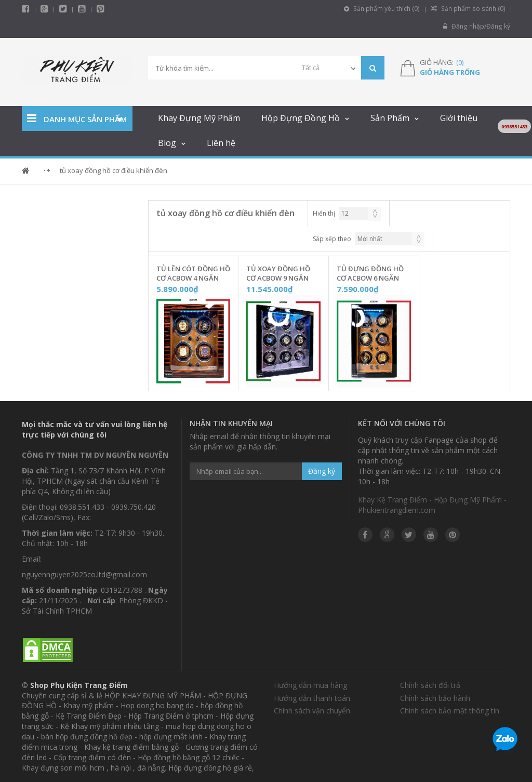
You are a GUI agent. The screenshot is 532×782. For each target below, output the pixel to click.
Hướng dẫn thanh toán (312, 698)
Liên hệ (221, 143)
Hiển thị (324, 213)
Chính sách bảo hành (435, 698)
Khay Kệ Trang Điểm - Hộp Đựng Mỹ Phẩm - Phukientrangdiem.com (432, 505)
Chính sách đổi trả (430, 685)
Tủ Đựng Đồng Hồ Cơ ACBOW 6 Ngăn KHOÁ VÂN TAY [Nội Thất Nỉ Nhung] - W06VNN (370, 274)
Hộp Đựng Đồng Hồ (301, 118)
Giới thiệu (459, 118)
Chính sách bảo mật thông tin (450, 711)
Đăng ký (322, 471)
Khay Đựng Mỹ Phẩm (199, 118)
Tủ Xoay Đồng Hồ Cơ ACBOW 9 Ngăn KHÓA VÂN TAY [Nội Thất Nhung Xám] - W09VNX (281, 274)
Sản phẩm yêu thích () (384, 9)
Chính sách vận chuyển (312, 711)
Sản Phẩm (390, 118)
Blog (167, 143)
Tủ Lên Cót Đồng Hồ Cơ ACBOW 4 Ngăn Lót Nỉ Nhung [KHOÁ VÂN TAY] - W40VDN (193, 274)
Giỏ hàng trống (450, 72)
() (460, 62)
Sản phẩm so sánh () (469, 9)
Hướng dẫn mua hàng (310, 685)
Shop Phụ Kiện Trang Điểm (79, 685)
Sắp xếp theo (332, 239)
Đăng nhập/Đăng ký (477, 26)
